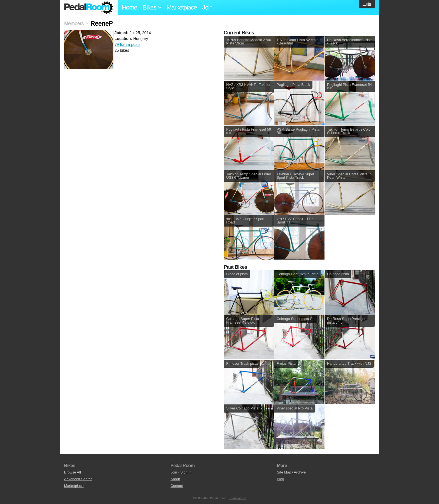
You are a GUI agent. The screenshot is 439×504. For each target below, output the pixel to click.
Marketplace (182, 7)
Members (74, 23)
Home (129, 7)
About (175, 479)
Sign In (186, 472)
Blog (281, 479)
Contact (177, 486)
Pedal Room (89, 8)
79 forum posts (128, 44)
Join (207, 7)
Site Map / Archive (291, 472)
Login (367, 4)
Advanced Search (78, 479)
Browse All (73, 472)
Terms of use (238, 498)
